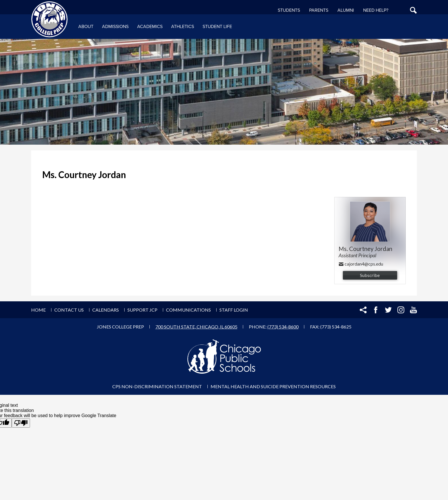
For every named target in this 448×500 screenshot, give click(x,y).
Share (363, 310)
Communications (188, 310)
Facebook (376, 310)
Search (413, 10)
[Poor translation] (21, 423)
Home (38, 310)
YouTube (413, 310)
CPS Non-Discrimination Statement (157, 386)
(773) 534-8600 (283, 327)
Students (289, 10)
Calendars (106, 310)
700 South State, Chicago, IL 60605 (196, 327)
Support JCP (142, 310)
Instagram (401, 310)
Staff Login (234, 310)
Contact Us (69, 310)
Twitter (388, 310)
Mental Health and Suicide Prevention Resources (273, 386)
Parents (319, 10)
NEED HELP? (376, 10)
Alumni (346, 10)
